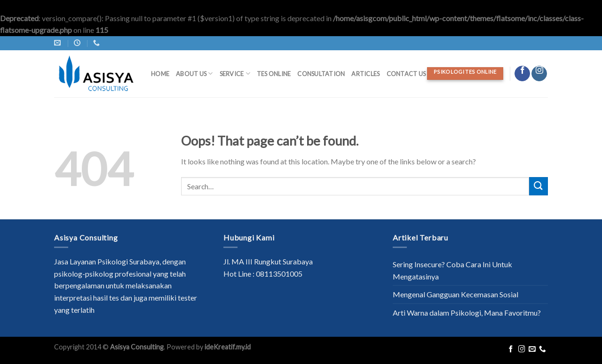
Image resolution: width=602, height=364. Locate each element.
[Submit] (539, 186)
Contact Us (406, 74)
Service (235, 74)
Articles (365, 74)
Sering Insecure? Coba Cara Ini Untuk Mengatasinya (452, 270)
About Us (194, 74)
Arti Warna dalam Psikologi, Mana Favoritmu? (467, 313)
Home (160, 74)
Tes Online (274, 74)
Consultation (321, 74)
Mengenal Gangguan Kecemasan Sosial (455, 294)
